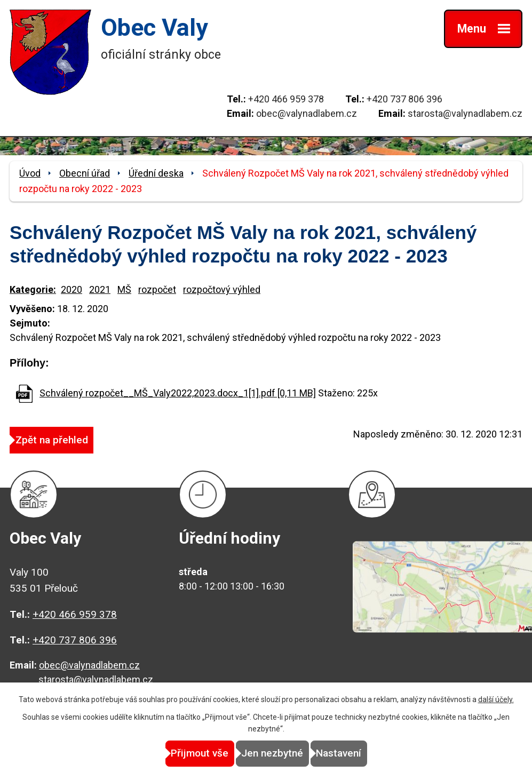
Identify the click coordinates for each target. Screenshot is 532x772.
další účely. (496, 700)
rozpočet (157, 289)
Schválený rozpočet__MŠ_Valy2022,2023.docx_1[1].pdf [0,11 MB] (178, 393)
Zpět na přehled (63, 439)
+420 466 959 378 (286, 99)
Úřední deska (156, 173)
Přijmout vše (176, 754)
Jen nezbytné (272, 754)
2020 (72, 289)
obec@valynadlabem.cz (307, 113)
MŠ (124, 289)
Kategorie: (33, 289)
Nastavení (362, 754)
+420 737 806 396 (404, 99)
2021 (100, 289)
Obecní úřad (85, 173)
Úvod (30, 173)
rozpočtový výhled (222, 289)
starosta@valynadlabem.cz (465, 113)
